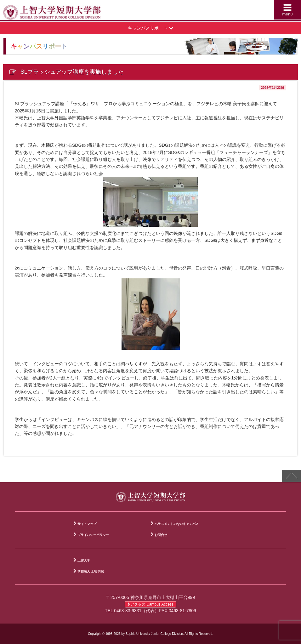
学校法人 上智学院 (91, 571)
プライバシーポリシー (93, 535)
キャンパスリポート (150, 28)
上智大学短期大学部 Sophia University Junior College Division (78, 11)
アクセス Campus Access (150, 604)
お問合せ (161, 535)
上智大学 (84, 560)
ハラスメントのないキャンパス (177, 524)
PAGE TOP (292, 476)
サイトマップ (87, 524)
